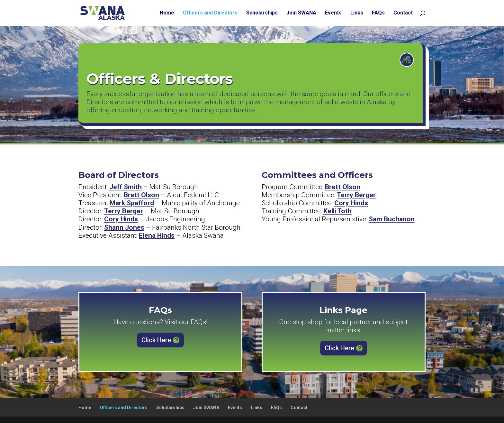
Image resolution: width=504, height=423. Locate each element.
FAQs (378, 13)
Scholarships (262, 13)
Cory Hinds (121, 219)
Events (333, 13)
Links (357, 13)
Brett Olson (141, 195)
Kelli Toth (337, 211)
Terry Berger (124, 211)
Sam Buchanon (392, 219)
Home (167, 13)
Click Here (156, 340)
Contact (403, 13)
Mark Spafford (132, 203)
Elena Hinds (157, 235)
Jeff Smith (126, 187)
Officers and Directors (210, 13)
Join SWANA (301, 13)
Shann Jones (124, 227)
